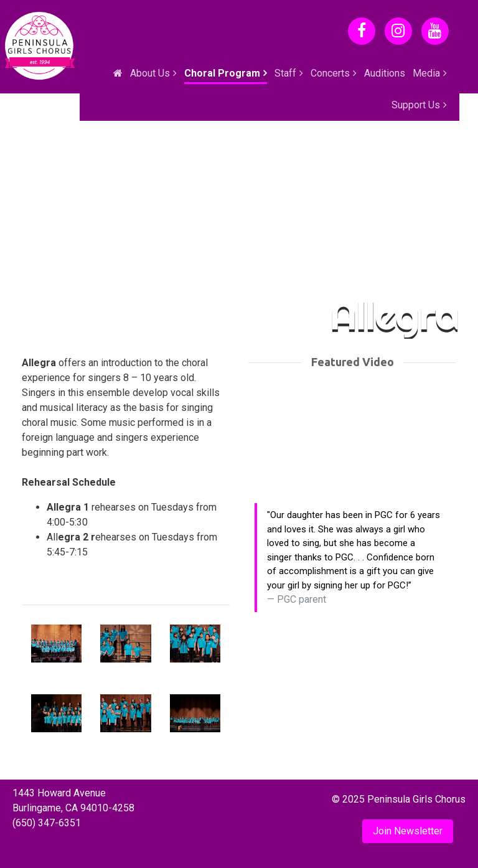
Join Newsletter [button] (408, 831)
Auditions (385, 73)
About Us (150, 73)
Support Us (416, 105)
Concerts (330, 73)
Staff (285, 73)
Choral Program (222, 73)
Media (426, 73)
